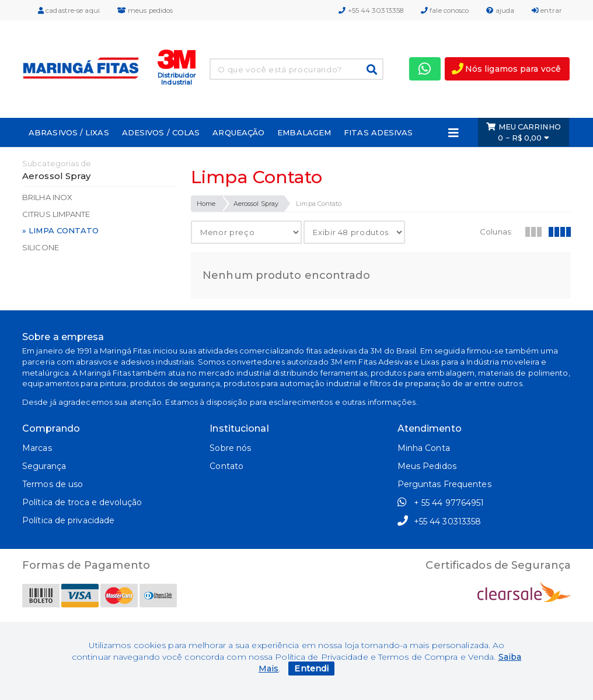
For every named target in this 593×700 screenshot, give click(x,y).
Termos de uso (53, 484)
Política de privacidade (68, 520)
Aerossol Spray (256, 204)
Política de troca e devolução (82, 502)
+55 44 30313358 (371, 10)
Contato (226, 466)
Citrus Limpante (56, 214)
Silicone (41, 247)
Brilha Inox (47, 197)
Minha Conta (424, 448)
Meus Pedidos (427, 466)
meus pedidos (145, 10)
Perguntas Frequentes (444, 484)
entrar (547, 10)
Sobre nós (230, 448)
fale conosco (445, 10)
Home (206, 204)
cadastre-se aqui (69, 10)
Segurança (44, 466)
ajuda (500, 10)
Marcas (37, 448)
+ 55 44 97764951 (441, 502)
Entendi (311, 668)
